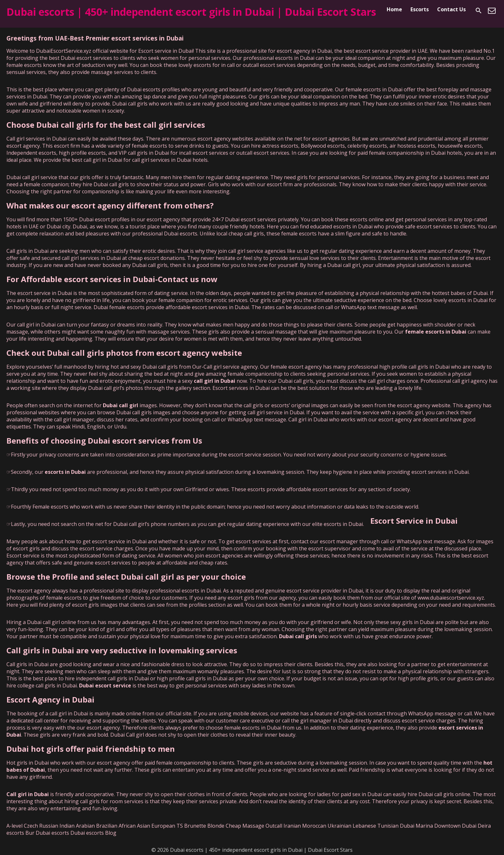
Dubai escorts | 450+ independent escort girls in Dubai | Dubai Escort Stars (191, 12)
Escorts (420, 9)
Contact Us (451, 9)
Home (394, 9)
